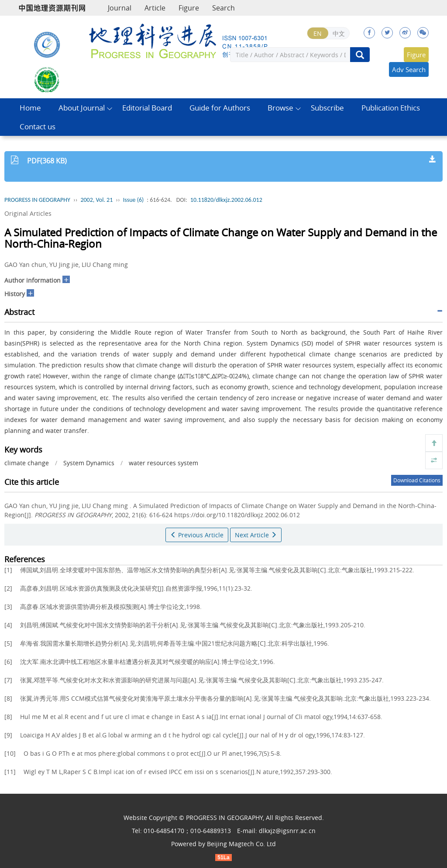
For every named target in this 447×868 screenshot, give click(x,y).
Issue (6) (134, 200)
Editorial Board (147, 108)
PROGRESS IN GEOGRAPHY (37, 200)
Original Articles (28, 213)
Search (223, 8)
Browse (280, 108)
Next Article (256, 535)
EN (318, 33)
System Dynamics (89, 463)
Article (155, 8)
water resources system (163, 463)
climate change (27, 463)
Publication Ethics (391, 108)
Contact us (38, 126)
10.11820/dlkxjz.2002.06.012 (226, 200)
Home (30, 108)
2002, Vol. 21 (96, 200)
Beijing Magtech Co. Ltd (241, 844)
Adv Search (409, 69)
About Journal (82, 108)
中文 (339, 33)
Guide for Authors (220, 108)
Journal (120, 8)
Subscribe (327, 108)
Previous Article (197, 535)
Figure (189, 8)
